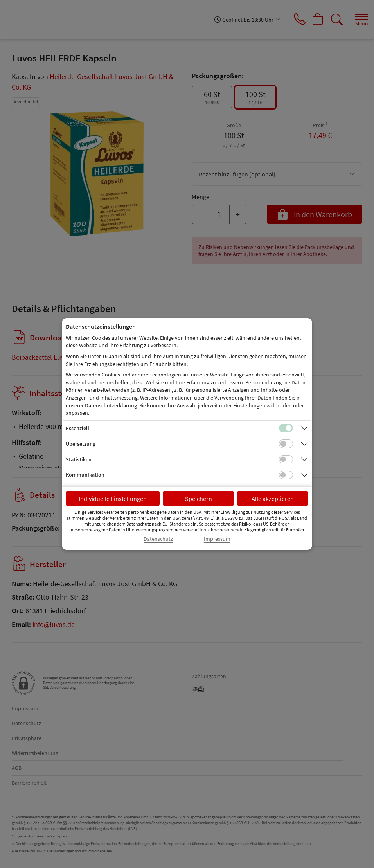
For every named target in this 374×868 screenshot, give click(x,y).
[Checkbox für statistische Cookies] (286, 459)
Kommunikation (85, 475)
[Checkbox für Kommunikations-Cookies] (286, 475)
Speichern (199, 499)
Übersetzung (81, 444)
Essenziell (77, 428)
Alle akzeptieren (273, 499)
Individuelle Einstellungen (113, 499)
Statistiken (79, 459)
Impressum (217, 539)
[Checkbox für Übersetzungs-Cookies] (286, 444)
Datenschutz (158, 539)
